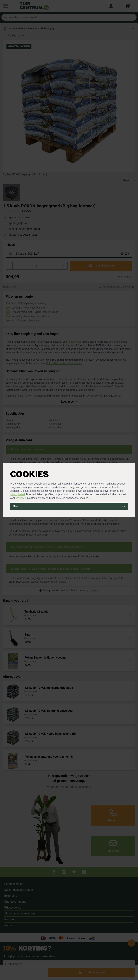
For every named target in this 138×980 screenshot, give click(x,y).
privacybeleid (17, 494)
